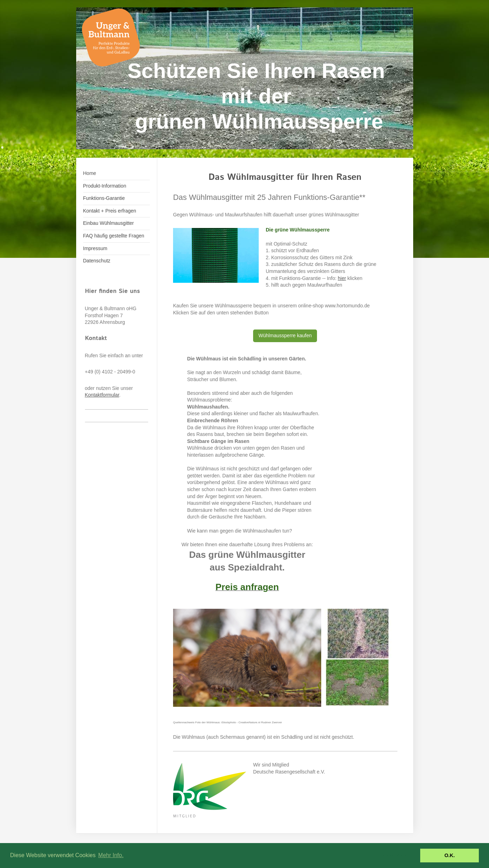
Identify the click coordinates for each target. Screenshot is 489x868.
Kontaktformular (102, 395)
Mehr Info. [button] (111, 855)
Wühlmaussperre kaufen (285, 335)
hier (342, 278)
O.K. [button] (450, 855)
